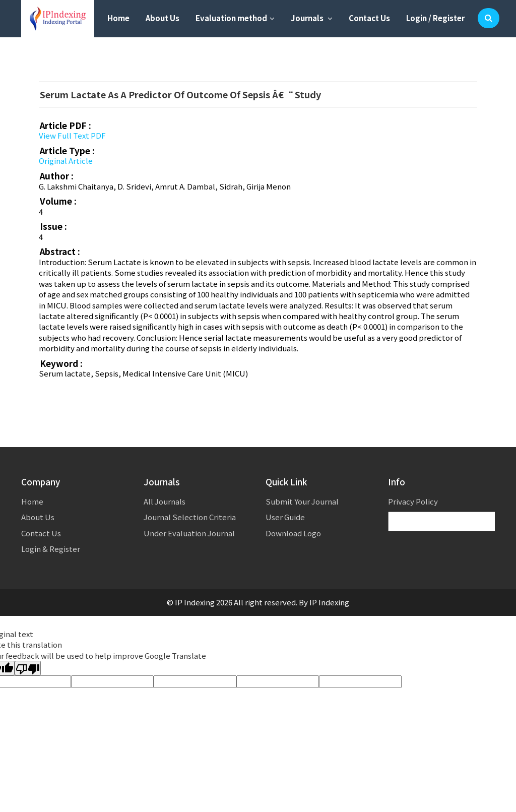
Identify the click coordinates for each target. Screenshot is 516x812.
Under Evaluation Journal (189, 533)
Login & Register (51, 549)
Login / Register (435, 18)
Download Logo (293, 533)
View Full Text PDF (72, 135)
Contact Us (369, 18)
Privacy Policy (413, 501)
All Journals (165, 501)
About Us (163, 18)
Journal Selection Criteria (190, 517)
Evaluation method (235, 18)
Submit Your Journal (302, 501)
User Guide (285, 517)
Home (118, 18)
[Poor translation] (28, 668)
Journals (312, 18)
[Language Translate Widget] (447, 522)
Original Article (66, 161)
